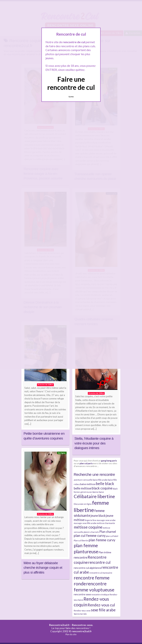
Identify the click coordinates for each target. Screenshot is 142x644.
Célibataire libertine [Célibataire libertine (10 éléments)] (94, 496)
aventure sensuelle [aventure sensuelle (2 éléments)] (83, 480)
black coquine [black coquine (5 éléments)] (102, 488)
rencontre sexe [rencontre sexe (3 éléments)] (82, 594)
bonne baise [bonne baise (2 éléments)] (98, 492)
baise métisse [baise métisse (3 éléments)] (88, 484)
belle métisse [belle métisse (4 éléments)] (83, 488)
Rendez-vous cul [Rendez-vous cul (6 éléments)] (101, 605)
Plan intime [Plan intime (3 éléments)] (105, 552)
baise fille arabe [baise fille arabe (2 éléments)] (100, 480)
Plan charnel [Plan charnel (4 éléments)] (108, 532)
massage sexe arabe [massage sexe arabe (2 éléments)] (106, 520)
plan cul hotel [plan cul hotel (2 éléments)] (112, 536)
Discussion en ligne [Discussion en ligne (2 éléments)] (83, 504)
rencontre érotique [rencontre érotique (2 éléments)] (100, 594)
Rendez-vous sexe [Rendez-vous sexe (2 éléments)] (82, 611)
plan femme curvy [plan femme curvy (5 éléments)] (102, 540)
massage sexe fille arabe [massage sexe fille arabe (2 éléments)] (85, 523)
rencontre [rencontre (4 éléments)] (81, 557)
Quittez (71, 97)
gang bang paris (109, 461)
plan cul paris (86, 463)
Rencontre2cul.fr (59, 625)
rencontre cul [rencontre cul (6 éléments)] (99, 562)
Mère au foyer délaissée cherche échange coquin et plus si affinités (43, 568)
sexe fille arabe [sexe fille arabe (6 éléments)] (103, 610)
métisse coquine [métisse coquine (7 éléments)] (88, 527)
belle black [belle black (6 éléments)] (105, 484)
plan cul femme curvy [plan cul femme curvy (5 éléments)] (90, 536)
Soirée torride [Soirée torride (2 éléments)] (80, 614)
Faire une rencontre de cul (71, 83)
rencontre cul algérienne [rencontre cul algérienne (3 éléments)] (87, 568)
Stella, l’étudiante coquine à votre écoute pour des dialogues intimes (94, 443)
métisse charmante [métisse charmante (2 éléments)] (106, 523)
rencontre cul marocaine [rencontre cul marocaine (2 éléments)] (101, 573)
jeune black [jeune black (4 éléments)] (98, 516)
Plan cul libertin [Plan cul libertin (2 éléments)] (81, 540)
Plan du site (71, 634)
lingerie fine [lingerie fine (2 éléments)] (91, 520)
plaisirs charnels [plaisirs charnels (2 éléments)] (91, 532)
